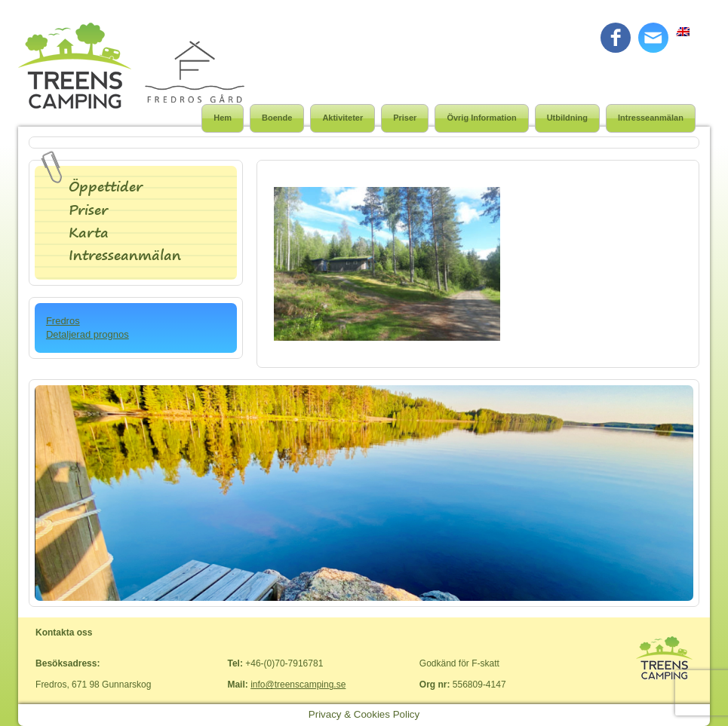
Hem (223, 118)
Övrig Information (481, 118)
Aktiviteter (342, 118)
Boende (277, 118)
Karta (89, 233)
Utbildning (567, 118)
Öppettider (106, 187)
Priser (405, 118)
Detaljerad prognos (88, 334)
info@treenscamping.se (298, 685)
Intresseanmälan (651, 118)
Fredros (63, 321)
